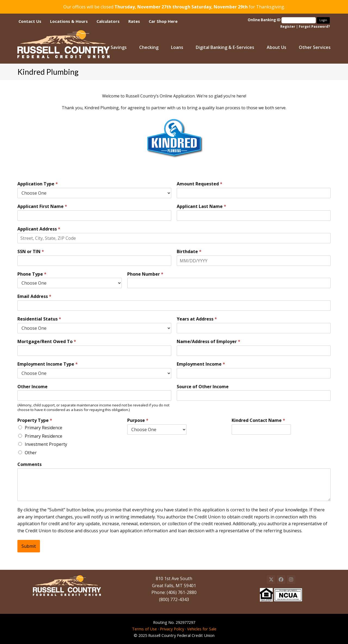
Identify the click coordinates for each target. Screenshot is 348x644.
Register (288, 27)
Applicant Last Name (201, 206)
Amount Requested (200, 184)
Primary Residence (43, 428)
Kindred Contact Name (258, 420)
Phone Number (145, 274)
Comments (29, 464)
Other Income (32, 387)
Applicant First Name (42, 206)
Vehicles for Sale (202, 629)
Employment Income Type (48, 364)
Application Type (38, 184)
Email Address (34, 296)
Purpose (138, 420)
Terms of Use (144, 629)
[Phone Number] (229, 283)
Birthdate (189, 252)
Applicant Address (39, 229)
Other (31, 453)
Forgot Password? (314, 27)
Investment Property (46, 444)
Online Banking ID (282, 20)
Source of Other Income (203, 387)
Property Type (35, 420)
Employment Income (201, 364)
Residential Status (39, 319)
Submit (29, 546)
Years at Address (197, 319)
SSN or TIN (31, 252)
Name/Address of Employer (209, 342)
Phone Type (32, 274)
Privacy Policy (172, 629)
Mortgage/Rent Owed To (47, 342)
